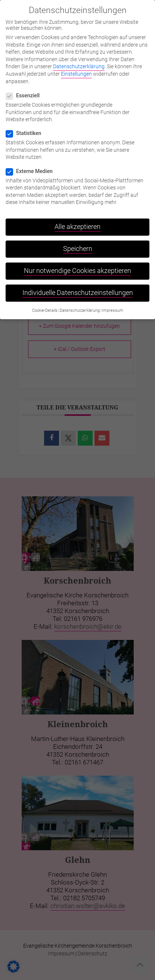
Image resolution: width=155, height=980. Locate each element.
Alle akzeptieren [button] (77, 222)
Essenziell (26, 90)
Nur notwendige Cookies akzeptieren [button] (77, 266)
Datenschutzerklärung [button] (80, 305)
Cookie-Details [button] (45, 305)
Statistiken (27, 128)
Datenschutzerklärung (79, 61)
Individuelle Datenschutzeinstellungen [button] (78, 288)
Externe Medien (32, 166)
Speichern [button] (78, 244)
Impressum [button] (113, 305)
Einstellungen (76, 69)
